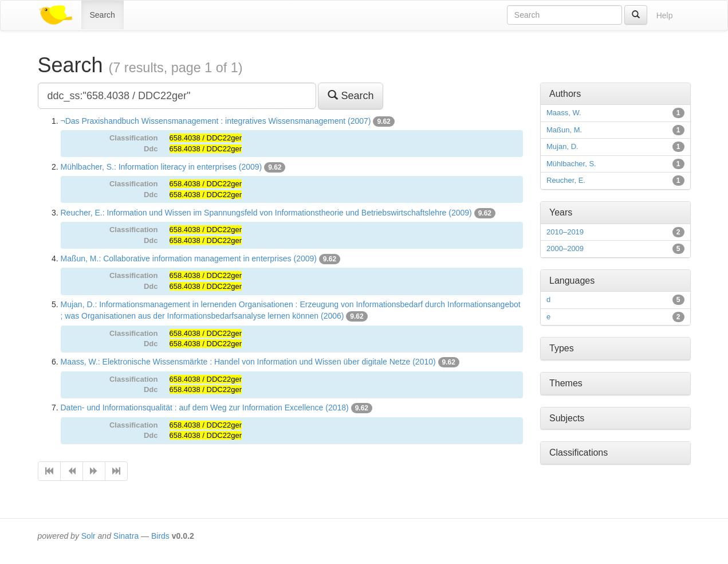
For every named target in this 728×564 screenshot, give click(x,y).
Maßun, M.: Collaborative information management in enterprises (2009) (189, 258)
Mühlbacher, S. (571, 164)
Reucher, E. (566, 180)
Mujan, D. (562, 146)
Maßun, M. (564, 130)
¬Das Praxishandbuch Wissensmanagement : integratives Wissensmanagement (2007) (216, 121)
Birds (160, 536)
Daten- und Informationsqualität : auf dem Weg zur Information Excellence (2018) (205, 408)
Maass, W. (564, 113)
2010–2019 (565, 232)
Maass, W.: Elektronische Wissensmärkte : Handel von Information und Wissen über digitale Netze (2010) (248, 362)
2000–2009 (565, 248)
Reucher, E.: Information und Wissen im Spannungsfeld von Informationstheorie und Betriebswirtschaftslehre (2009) (266, 213)
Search (103, 15)
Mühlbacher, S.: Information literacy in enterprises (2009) (162, 167)
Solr (88, 536)
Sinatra (126, 536)
